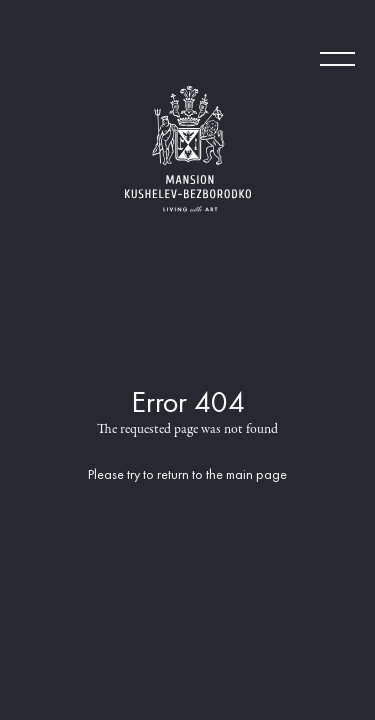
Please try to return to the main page (187, 475)
